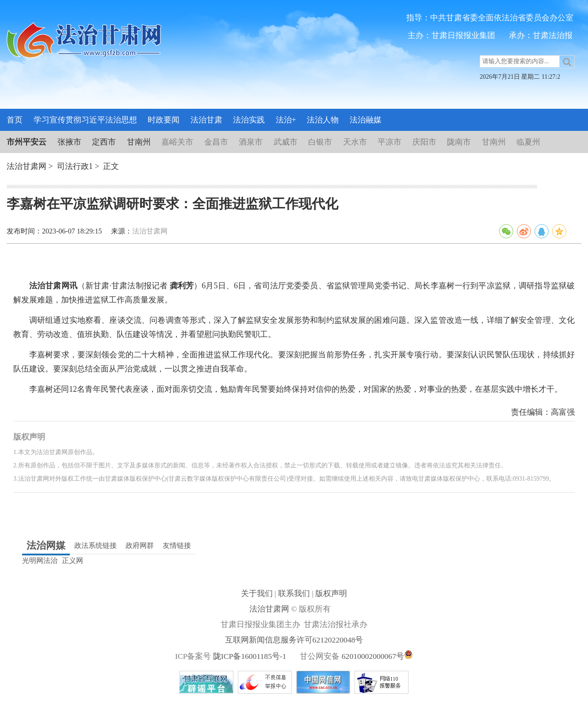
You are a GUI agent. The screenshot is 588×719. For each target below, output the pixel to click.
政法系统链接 (95, 545)
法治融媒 (366, 120)
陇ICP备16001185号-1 (250, 656)
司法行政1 (75, 166)
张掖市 (69, 142)
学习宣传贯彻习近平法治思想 (85, 120)
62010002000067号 (373, 656)
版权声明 (331, 593)
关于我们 (258, 593)
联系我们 (295, 593)
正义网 (73, 560)
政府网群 (140, 545)
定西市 (104, 142)
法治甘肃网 (27, 166)
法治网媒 (46, 545)
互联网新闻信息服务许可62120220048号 (294, 640)
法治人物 (323, 120)
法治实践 (249, 120)
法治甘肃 (206, 120)
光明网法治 (40, 560)
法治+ (286, 120)
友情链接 (177, 545)
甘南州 (139, 142)
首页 (15, 120)
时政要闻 (164, 120)
